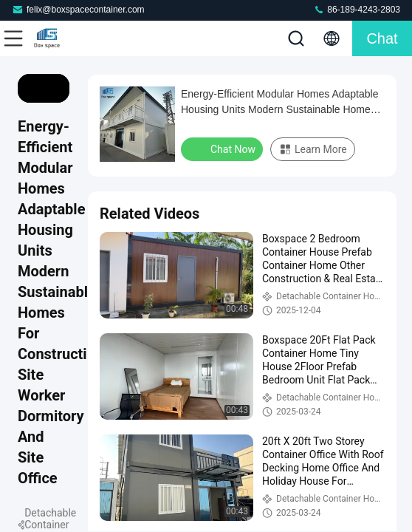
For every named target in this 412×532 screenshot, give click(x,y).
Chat (382, 38)
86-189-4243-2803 (357, 9)
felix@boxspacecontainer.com (78, 9)
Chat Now (223, 149)
